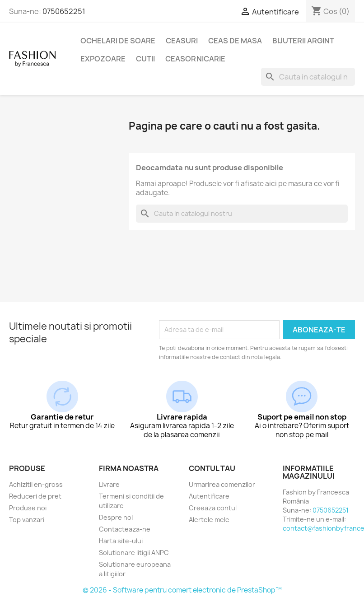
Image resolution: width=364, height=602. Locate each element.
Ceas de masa (235, 41)
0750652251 (64, 11)
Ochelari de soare (118, 41)
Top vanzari (27, 520)
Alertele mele (209, 520)
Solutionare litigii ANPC (134, 553)
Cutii (145, 59)
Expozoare (103, 59)
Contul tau (212, 468)
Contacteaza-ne (125, 529)
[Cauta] (308, 77)
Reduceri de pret (35, 496)
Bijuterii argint (303, 41)
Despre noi (116, 517)
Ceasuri (182, 41)
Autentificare (209, 496)
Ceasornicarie (195, 59)
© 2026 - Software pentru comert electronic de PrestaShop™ (182, 590)
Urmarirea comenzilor (222, 484)
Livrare (109, 484)
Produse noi (28, 508)
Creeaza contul (213, 508)
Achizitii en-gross (36, 484)
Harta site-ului (121, 541)
